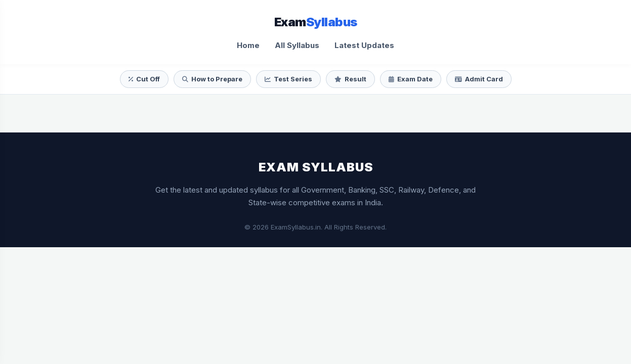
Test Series (288, 79)
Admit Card (479, 79)
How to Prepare (212, 79)
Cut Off (144, 79)
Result (350, 79)
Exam (316, 22)
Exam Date (411, 79)
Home (248, 45)
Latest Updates (364, 45)
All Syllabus (297, 45)
